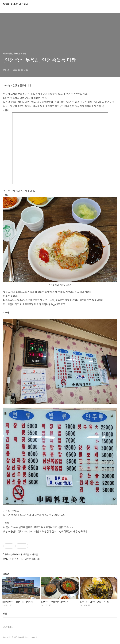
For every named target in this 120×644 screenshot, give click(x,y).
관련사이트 (8, 627)
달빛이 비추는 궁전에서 (16, 4)
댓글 (5, 613)
